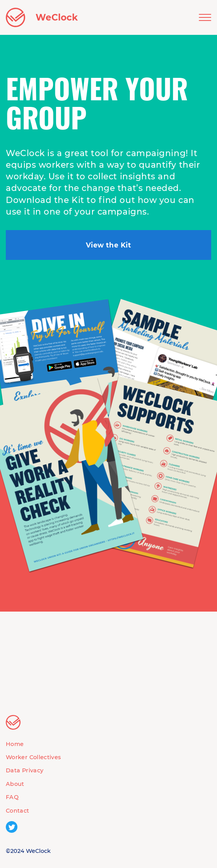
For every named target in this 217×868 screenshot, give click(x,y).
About (15, 784)
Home (15, 744)
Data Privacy (25, 770)
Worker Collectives (33, 757)
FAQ (12, 797)
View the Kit (108, 245)
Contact (18, 811)
